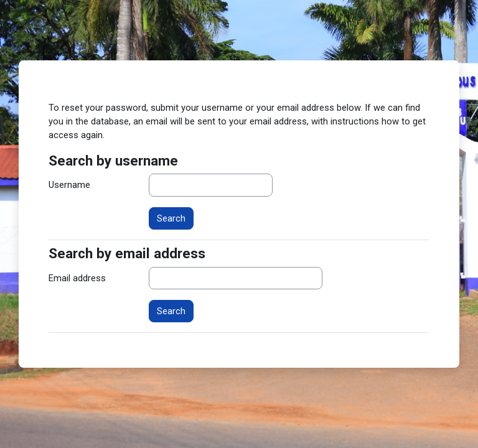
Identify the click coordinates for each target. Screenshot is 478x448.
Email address (77, 278)
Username (69, 185)
